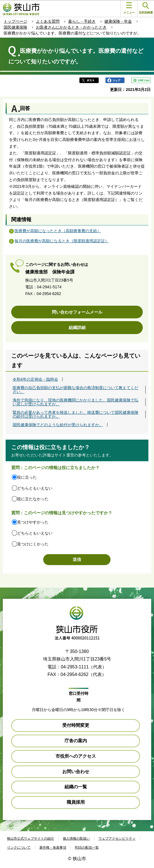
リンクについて (19, 848)
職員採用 (76, 802)
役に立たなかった (33, 499)
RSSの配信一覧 (87, 848)
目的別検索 (146, 8)
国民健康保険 (15, 27)
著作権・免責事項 (53, 848)
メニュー (129, 8)
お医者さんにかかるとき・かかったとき (71, 27)
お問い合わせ (76, 772)
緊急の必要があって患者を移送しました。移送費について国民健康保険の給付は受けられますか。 (75, 414)
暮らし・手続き (82, 21)
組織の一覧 (76, 787)
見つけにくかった (33, 544)
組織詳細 (77, 327)
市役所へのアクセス (76, 756)
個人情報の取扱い (76, 839)
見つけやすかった (33, 522)
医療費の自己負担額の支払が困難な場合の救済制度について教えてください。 (75, 390)
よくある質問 (48, 21)
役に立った (27, 477)
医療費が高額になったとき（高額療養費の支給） (58, 231)
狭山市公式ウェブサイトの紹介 (31, 839)
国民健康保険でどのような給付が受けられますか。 (58, 425)
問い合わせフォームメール (77, 312)
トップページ (15, 21)
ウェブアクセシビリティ (117, 839)
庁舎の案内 (76, 741)
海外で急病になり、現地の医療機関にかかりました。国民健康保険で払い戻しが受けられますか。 (75, 402)
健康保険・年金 (118, 21)
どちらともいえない (35, 488)
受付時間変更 (76, 725)
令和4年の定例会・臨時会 (35, 379)
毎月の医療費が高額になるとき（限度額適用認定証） (62, 241)
